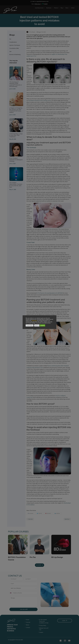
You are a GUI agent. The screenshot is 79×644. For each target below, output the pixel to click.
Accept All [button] (42, 325)
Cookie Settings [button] (30, 325)
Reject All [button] (37, 325)
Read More (34, 320)
